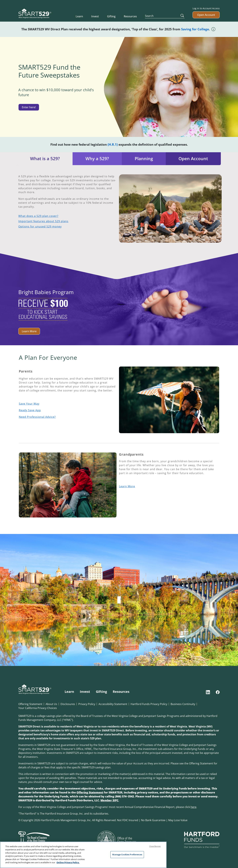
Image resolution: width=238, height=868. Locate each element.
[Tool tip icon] (214, 29)
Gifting (111, 16)
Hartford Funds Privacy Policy (149, 704)
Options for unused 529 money (40, 226)
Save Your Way (29, 404)
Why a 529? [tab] (97, 159)
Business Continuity (183, 704)
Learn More (29, 331)
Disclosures (68, 704)
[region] (83, 855)
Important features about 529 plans (43, 221)
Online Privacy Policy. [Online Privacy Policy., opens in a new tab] (68, 862)
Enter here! (29, 107)
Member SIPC (109, 800)
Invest (95, 16)
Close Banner (155, 846)
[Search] (165, 16)
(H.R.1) (113, 144)
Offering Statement (30, 704)
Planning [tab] (144, 159)
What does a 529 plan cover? (38, 216)
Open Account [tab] (193, 159)
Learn (79, 16)
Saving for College (195, 29)
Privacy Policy (87, 704)
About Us (51, 704)
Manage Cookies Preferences (127, 854)
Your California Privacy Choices (38, 708)
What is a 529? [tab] (45, 159)
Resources (130, 16)
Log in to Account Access (206, 8)
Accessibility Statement (113, 704)
